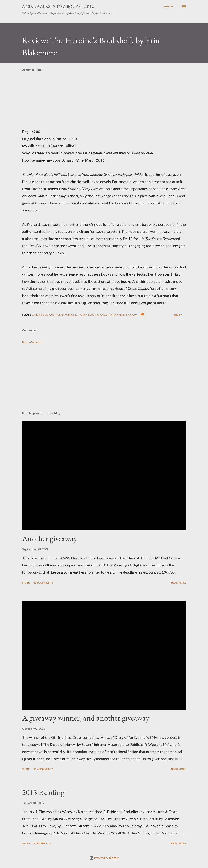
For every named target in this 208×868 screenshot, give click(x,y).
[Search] (168, 6)
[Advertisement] (104, 381)
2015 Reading (43, 792)
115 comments (43, 769)
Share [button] (178, 315)
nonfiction (86, 315)
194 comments (43, 583)
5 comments (42, 843)
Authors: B (69, 315)
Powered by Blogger (104, 858)
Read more (179, 583)
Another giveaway (50, 538)
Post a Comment (32, 342)
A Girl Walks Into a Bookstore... (58, 6)
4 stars (37, 315)
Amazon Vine (52, 315)
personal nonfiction (110, 315)
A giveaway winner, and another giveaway (86, 718)
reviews (132, 315)
